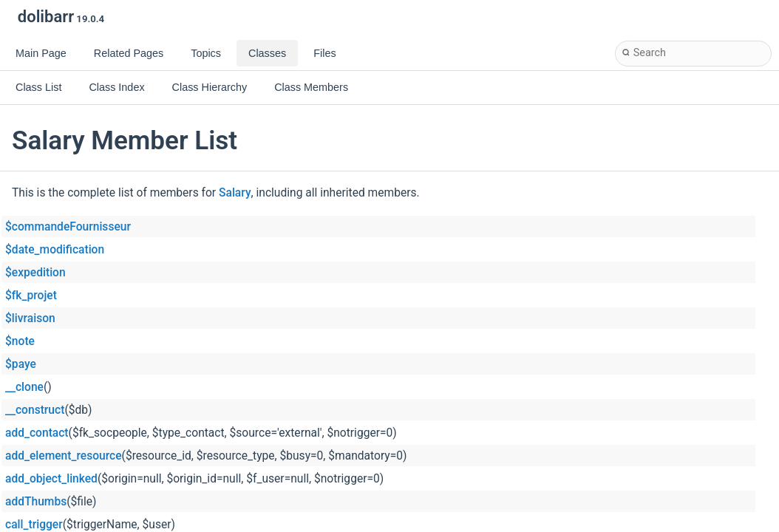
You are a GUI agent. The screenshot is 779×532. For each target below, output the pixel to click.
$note (20, 341)
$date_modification (55, 250)
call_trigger (34, 525)
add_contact (37, 433)
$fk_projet (31, 296)
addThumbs (36, 502)
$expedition (35, 273)
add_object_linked (51, 479)
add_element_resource (64, 456)
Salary (235, 193)
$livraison (30, 318)
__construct (35, 410)
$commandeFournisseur (68, 227)
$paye (21, 364)
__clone (24, 387)
